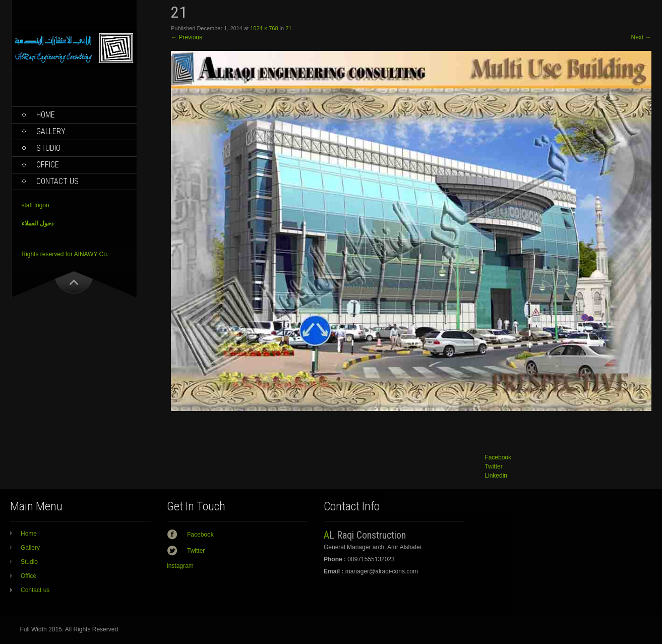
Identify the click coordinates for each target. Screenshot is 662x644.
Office (48, 165)
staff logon (36, 205)
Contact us (57, 181)
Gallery (51, 131)
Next (641, 37)
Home (46, 115)
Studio (48, 148)
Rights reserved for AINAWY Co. (65, 254)
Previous (187, 37)
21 (288, 28)
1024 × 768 (264, 28)
